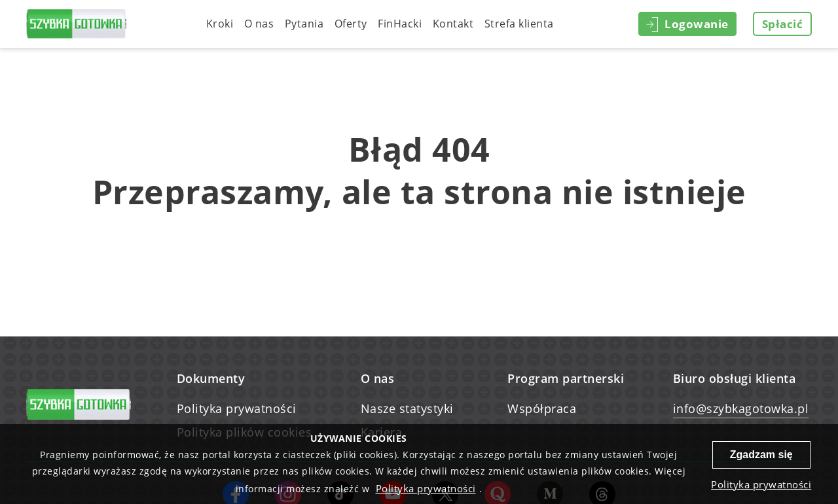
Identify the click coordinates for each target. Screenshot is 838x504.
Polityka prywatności (237, 408)
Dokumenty (211, 378)
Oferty (351, 24)
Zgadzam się (761, 455)
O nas (259, 24)
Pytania (304, 24)
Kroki (220, 24)
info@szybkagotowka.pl (741, 408)
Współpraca (542, 408)
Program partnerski (566, 378)
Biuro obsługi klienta (735, 378)
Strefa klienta (519, 24)
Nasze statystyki (407, 408)
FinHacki (400, 24)
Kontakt (453, 24)
